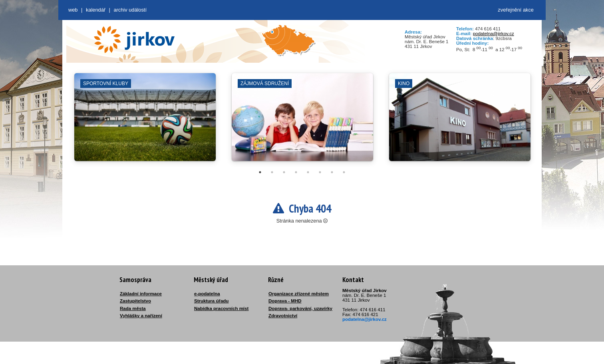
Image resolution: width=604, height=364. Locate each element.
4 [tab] (296, 172)
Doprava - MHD (285, 301)
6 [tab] (320, 172)
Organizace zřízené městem (299, 294)
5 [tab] (308, 172)
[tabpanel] (145, 121)
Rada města (133, 308)
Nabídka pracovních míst (221, 308)
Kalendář (96, 10)
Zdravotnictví (283, 316)
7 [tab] (332, 172)
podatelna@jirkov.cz (494, 34)
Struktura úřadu (211, 301)
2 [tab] (272, 172)
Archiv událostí (130, 10)
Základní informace (141, 294)
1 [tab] (260, 172)
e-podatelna (207, 294)
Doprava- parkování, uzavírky (300, 308)
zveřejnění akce (516, 10)
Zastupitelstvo (135, 301)
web (73, 10)
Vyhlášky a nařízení (141, 316)
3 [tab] (284, 172)
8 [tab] (344, 172)
